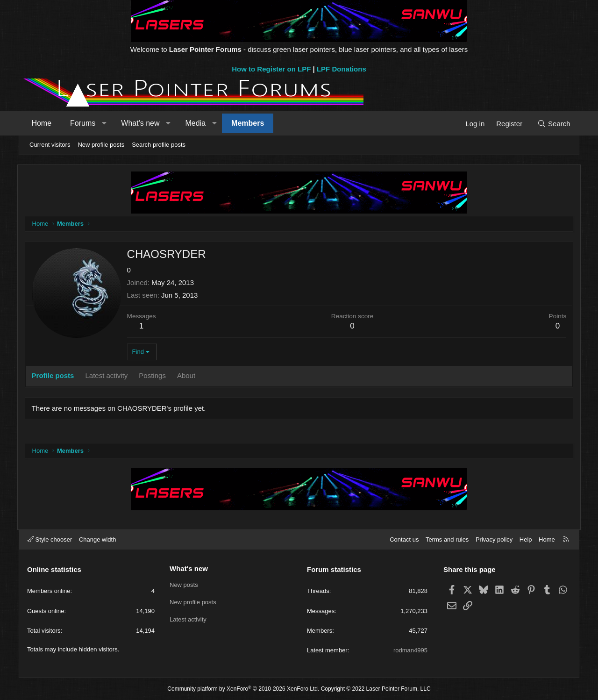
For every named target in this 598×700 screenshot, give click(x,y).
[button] (105, 123)
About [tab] (188, 375)
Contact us (404, 539)
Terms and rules (447, 539)
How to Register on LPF (271, 69)
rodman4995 (410, 650)
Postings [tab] (154, 375)
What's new (142, 123)
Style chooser (50, 539)
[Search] (552, 124)
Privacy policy (494, 539)
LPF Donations (342, 69)
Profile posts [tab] (54, 375)
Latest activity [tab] (108, 375)
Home (43, 123)
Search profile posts (159, 145)
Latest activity (188, 618)
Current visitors (50, 145)
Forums (84, 123)
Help (526, 539)
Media (197, 123)
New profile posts (101, 145)
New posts (184, 584)
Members (249, 123)
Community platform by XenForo (243, 689)
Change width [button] (98, 539)
